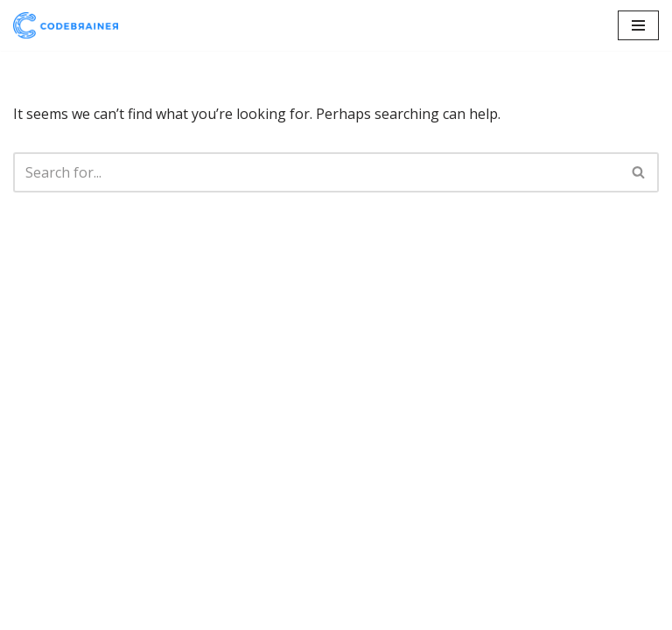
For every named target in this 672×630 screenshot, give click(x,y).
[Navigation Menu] (638, 25)
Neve (30, 611)
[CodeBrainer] (66, 25)
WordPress (179, 611)
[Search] (316, 172)
